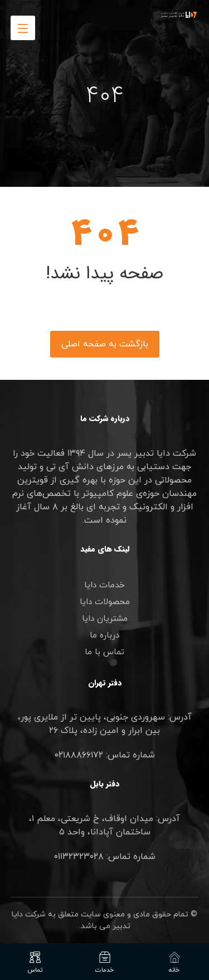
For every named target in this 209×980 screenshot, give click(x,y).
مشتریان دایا (105, 619)
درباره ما (104, 636)
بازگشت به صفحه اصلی (105, 344)
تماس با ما (104, 652)
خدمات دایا (104, 585)
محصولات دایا (105, 602)
